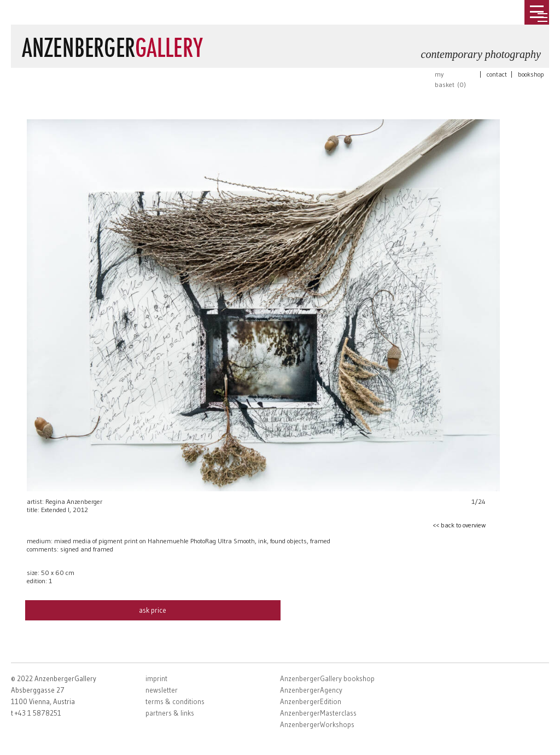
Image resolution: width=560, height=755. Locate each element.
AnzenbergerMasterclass (318, 713)
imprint (156, 678)
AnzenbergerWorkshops (317, 724)
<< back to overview (459, 525)
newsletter (162, 690)
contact (497, 74)
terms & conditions (175, 701)
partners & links (170, 713)
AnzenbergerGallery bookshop (327, 678)
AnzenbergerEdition (311, 701)
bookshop (531, 74)
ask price (153, 610)
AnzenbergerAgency (311, 690)
